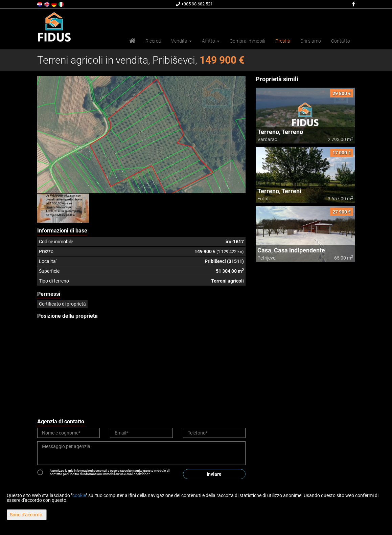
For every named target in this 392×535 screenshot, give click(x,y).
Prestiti (283, 41)
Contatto (341, 41)
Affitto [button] (211, 41)
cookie (79, 495)
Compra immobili (247, 41)
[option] (63, 208)
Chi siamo (311, 41)
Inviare (214, 474)
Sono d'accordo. (27, 515)
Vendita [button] (181, 41)
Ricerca (153, 41)
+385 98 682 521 (194, 4)
